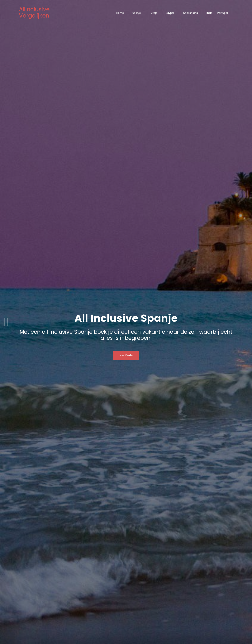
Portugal (223, 13)
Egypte (170, 13)
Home (120, 13)
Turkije (153, 13)
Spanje (137, 13)
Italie (209, 13)
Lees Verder (126, 355)
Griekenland (191, 13)
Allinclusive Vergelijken (34, 12)
